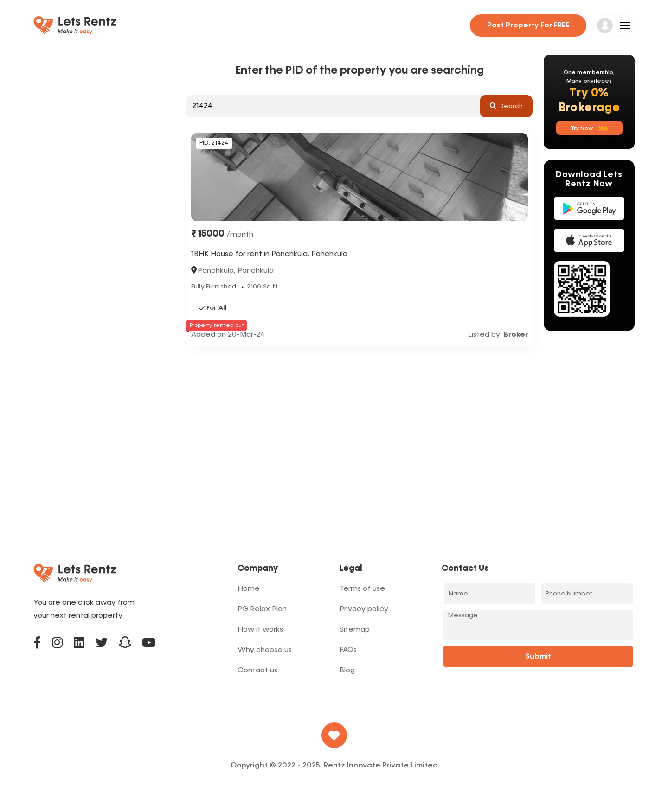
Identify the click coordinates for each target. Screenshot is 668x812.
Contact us (257, 671)
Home (249, 589)
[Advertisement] (360, 416)
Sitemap (355, 630)
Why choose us (265, 650)
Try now (589, 128)
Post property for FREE (528, 26)
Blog (347, 671)
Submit (538, 657)
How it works (260, 630)
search (506, 106)
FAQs (348, 650)
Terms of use (362, 589)
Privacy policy (364, 609)
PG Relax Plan (262, 609)
